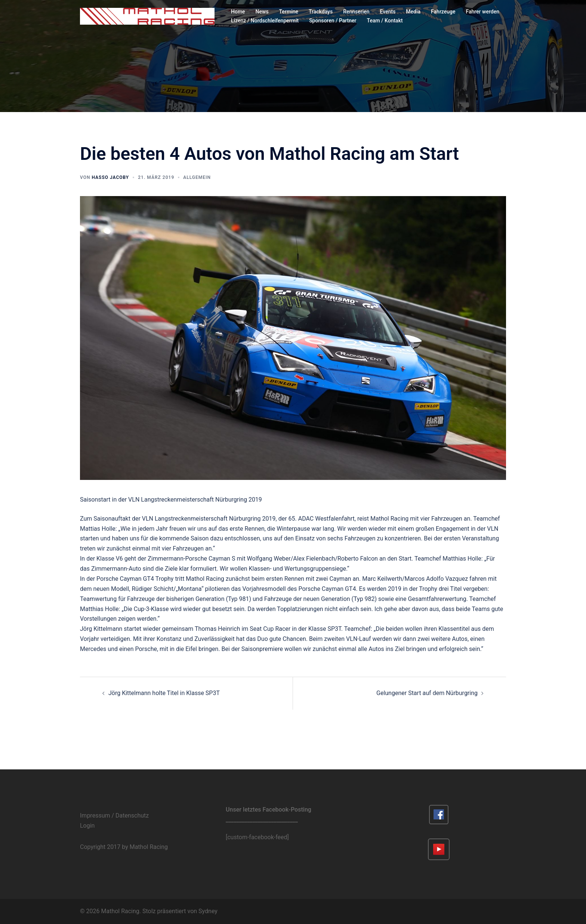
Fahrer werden (483, 12)
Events (388, 12)
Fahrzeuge (443, 12)
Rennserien (356, 12)
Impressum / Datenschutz (114, 816)
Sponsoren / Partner (333, 21)
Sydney (208, 911)
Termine (289, 12)
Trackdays (321, 12)
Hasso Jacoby (110, 177)
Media (413, 12)
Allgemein (197, 177)
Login (87, 826)
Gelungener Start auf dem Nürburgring (427, 693)
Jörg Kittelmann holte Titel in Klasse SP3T (164, 693)
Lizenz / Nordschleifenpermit (265, 21)
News (262, 12)
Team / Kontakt (385, 21)
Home (238, 12)
